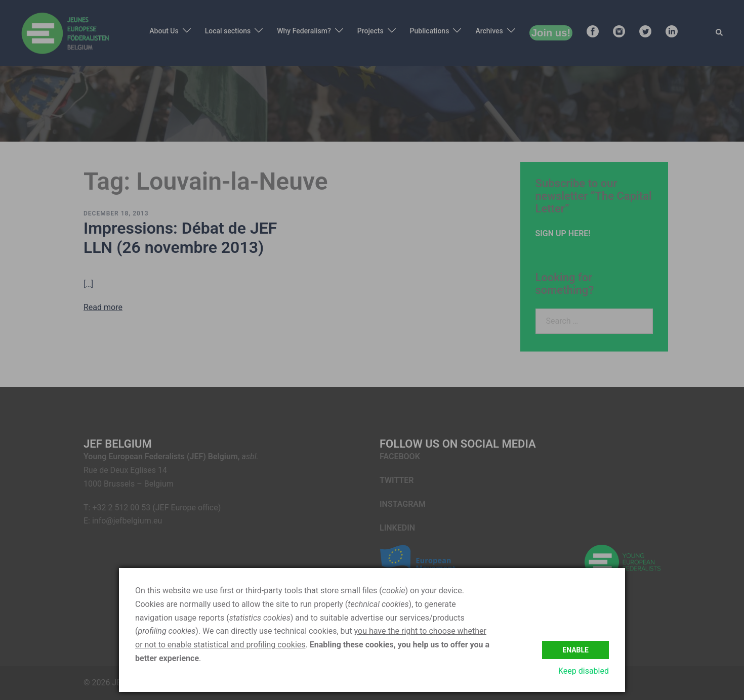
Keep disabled (584, 671)
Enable (575, 649)
